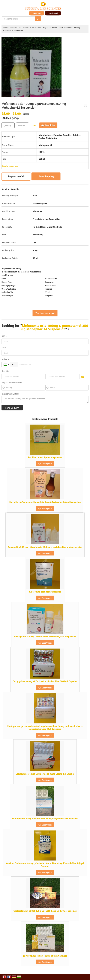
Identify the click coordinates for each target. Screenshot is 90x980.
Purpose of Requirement (12, 383)
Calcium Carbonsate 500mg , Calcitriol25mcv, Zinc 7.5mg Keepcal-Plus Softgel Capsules (45, 865)
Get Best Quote (45, 464)
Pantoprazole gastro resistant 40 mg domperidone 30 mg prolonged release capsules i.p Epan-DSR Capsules (45, 728)
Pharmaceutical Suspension (30, 27)
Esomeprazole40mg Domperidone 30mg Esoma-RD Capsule (45, 774)
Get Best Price (48, 125)
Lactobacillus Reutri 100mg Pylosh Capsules (45, 956)
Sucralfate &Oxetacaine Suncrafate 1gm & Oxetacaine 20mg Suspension (45, 502)
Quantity (5, 371)
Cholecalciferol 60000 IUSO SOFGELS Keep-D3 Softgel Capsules (45, 911)
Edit (34, 125)
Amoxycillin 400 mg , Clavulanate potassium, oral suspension (45, 637)
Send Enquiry (46, 176)
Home (5, 27)
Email (4, 348)
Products (13, 27)
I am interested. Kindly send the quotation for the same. (45, 400)
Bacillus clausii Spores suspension (45, 457)
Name (4, 336)
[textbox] (22, 125)
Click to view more (10, 166)
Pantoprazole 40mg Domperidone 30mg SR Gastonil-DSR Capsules (45, 819)
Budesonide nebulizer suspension (45, 592)
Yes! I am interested (45, 313)
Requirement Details (10, 394)
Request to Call (16, 176)
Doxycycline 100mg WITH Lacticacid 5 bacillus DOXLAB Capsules (45, 681)
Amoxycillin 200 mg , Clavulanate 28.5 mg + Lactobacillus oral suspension (45, 547)
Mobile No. (6, 359)
